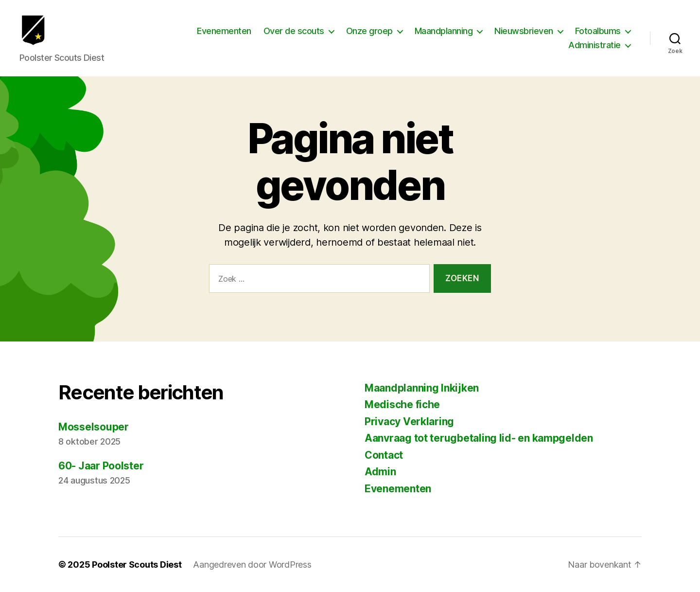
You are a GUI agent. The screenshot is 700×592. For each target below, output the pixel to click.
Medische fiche (402, 404)
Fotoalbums (598, 36)
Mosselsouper (94, 427)
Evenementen (224, 36)
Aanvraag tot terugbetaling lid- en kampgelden (479, 438)
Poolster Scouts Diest (137, 565)
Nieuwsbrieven (524, 36)
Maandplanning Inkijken (422, 388)
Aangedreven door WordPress (252, 565)
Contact (384, 455)
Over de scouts (294, 36)
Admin (380, 472)
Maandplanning (444, 36)
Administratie (595, 50)
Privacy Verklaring (409, 422)
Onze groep (369, 36)
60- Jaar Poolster (101, 466)
